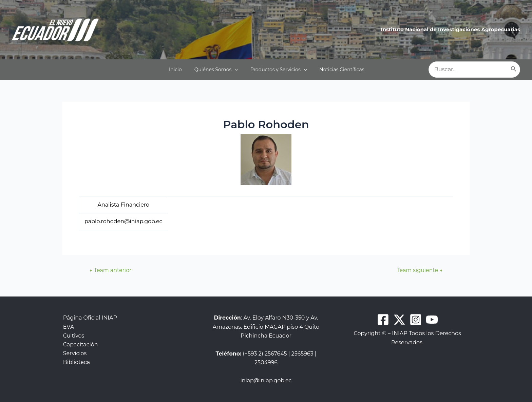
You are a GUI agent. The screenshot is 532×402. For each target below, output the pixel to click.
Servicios (74, 354)
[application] (238, 70)
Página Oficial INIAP (90, 318)
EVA (68, 327)
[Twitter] (399, 320)
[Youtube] (432, 320)
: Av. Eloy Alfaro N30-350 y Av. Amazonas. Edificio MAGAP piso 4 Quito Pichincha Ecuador (266, 327)
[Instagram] (416, 320)
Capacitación (80, 344)
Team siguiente (420, 270)
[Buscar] (514, 70)
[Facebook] (383, 320)
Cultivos (73, 336)
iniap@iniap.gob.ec (266, 380)
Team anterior (110, 270)
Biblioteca (76, 362)
